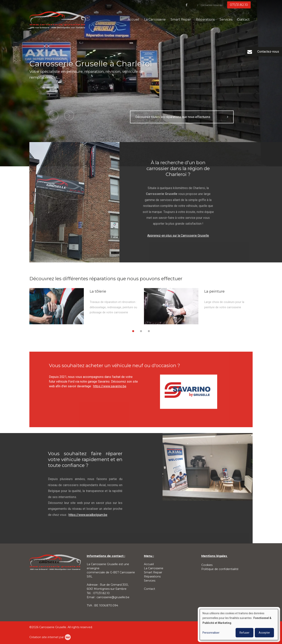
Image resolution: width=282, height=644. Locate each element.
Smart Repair (181, 19)
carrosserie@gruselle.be (113, 597)
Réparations (205, 19)
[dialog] (239, 625)
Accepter (264, 633)
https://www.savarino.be (110, 390)
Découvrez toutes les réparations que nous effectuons (182, 117)
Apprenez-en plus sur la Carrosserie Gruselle (178, 239)
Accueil (133, 19)
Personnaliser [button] (211, 633)
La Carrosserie (155, 19)
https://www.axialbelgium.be (88, 518)
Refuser (244, 633)
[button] (133, 335)
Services (226, 19)
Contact (243, 19)
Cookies (207, 565)
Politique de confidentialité (220, 569)
